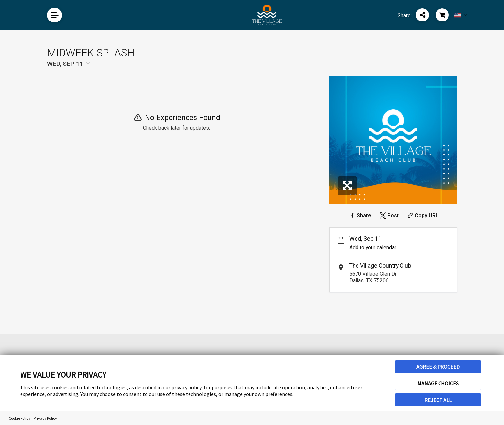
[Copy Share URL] (422, 215)
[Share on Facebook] (359, 215)
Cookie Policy (20, 418)
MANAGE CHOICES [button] (438, 383)
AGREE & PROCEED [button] (438, 367)
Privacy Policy (45, 418)
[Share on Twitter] (388, 215)
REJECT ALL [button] (438, 400)
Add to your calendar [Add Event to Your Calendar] (373, 248)
